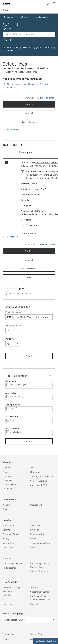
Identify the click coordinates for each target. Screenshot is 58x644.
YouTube (34, 587)
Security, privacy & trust (42, 476)
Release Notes (32, 225)
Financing (7, 489)
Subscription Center (40, 592)
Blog (5, 509)
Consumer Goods (11, 534)
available (15, 432)
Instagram (8, 604)
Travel (33, 547)
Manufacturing (37, 534)
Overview (7, 468)
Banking (6, 530)
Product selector (13, 312)
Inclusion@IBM (10, 484)
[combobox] (13, 330)
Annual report (9, 472)
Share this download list (21, 293)
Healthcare (8, 547)
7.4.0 (13, 408)
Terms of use (36, 634)
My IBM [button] (48, 4)
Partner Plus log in (39, 571)
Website (6, 505)
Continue (29, 104)
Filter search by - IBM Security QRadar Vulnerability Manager (31, 49)
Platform (10, 339)
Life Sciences (36, 530)
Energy (6, 538)
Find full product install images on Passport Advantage (28, 86)
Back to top (12, 237)
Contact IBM (9, 634)
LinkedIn (7, 595)
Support (7, 10)
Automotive (8, 525)
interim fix (15, 396)
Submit (29, 356)
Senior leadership (39, 481)
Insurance (35, 525)
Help (9, 28)
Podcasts (35, 604)
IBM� (7, 3)
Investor (34, 468)
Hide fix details (48, 98)
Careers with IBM (39, 485)
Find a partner (9, 568)
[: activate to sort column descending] (15, 154)
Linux (13, 420)
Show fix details (32, 98)
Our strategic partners (13, 563)
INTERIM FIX (13, 129)
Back (29, 277)
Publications (36, 505)
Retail (33, 538)
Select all (29, 113)
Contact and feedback (46, 641)
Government (9, 543)
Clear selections (29, 122)
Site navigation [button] (54, 5)
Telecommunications (40, 543)
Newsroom (35, 472)
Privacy (6, 639)
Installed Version (13, 325)
